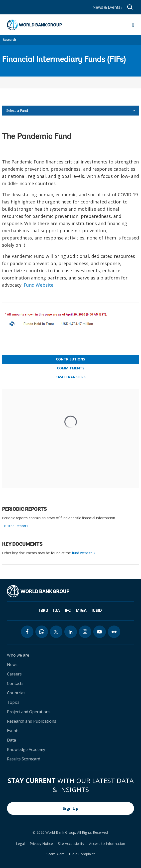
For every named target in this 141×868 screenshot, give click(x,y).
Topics (13, 702)
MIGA (81, 610)
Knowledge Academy (26, 750)
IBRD (44, 610)
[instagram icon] (85, 632)
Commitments (71, 368)
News (12, 665)
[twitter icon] (56, 632)
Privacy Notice (41, 844)
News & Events (107, 7)
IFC (68, 610)
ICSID (97, 610)
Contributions (70, 359)
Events (13, 731)
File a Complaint (82, 854)
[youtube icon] (100, 632)
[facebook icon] (27, 632)
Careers (14, 674)
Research (9, 40)
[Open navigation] (133, 25)
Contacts (15, 683)
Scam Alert (55, 854)
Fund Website (39, 285)
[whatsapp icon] (42, 632)
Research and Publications (32, 721)
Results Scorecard (24, 759)
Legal (20, 844)
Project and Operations (29, 712)
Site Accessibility (71, 844)
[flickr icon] (114, 632)
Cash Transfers (70, 377)
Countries (16, 693)
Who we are (18, 655)
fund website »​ (84, 553)
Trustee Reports (15, 526)
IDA (57, 610)
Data (11, 740)
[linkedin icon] (71, 632)
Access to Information (107, 844)
